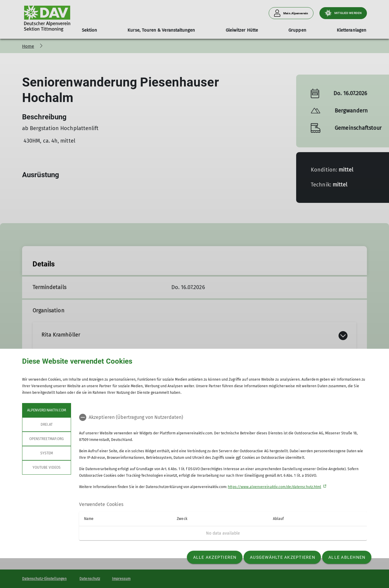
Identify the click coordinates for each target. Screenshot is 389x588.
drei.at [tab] (47, 425)
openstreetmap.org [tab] (47, 439)
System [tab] (47, 453)
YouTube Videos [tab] (47, 467)
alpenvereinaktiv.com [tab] (47, 410)
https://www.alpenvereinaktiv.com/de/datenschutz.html (275, 487)
